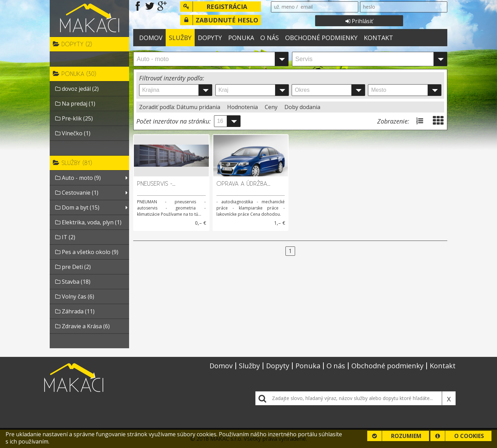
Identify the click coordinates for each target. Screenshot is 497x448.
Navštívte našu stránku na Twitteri (150, 6)
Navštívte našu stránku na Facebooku (138, 6)
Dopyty (210, 38)
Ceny (272, 107)
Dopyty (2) (72, 44)
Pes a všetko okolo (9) (87, 252)
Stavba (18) (73, 282)
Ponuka (241, 38)
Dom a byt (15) (77, 207)
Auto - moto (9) (78, 178)
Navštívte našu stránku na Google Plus (162, 6)
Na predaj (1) (75, 104)
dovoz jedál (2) (77, 89)
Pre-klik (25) (74, 118)
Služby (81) (72, 163)
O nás (270, 38)
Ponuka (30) (75, 74)
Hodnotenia (243, 107)
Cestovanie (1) (77, 193)
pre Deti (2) (73, 267)
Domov (151, 38)
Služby (180, 38)
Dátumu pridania (199, 107)
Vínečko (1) (73, 133)
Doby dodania (302, 107)
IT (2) (65, 237)
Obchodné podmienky (321, 38)
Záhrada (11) (75, 311)
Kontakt (378, 38)
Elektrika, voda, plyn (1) (88, 222)
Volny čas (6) (75, 296)
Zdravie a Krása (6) (82, 326)
